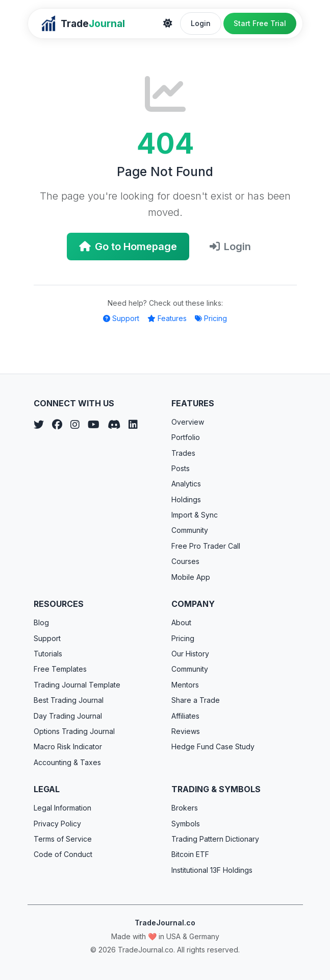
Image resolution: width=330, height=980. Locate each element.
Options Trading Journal (74, 731)
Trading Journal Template (77, 685)
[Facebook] (57, 425)
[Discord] (114, 425)
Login (201, 23)
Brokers (185, 808)
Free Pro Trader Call (206, 546)
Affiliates (185, 716)
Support (121, 318)
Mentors (185, 685)
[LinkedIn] (133, 425)
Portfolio (186, 437)
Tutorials (48, 654)
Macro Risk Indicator (68, 746)
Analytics (186, 484)
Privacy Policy (57, 824)
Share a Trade (196, 700)
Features (167, 318)
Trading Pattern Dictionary (215, 839)
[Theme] (168, 23)
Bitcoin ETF (190, 854)
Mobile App (191, 577)
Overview (188, 422)
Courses (185, 561)
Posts (181, 468)
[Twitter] (39, 425)
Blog (41, 622)
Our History (190, 654)
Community (190, 530)
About (181, 622)
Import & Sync (195, 515)
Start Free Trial (260, 23)
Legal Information (62, 808)
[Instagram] (75, 425)
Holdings (186, 499)
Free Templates (60, 669)
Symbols (186, 824)
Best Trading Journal (69, 700)
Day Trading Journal (68, 716)
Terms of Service (63, 839)
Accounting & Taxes (67, 762)
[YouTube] (94, 425)
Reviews (186, 731)
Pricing (211, 318)
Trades (183, 453)
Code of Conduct (63, 854)
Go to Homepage (128, 247)
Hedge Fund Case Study (213, 746)
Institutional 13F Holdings (212, 870)
